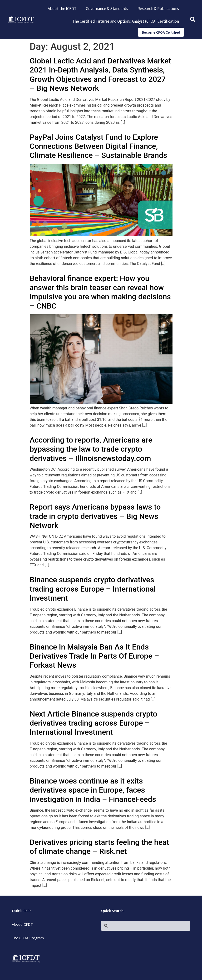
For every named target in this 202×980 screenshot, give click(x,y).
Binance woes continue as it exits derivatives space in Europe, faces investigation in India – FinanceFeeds (93, 790)
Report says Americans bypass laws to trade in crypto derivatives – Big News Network (95, 516)
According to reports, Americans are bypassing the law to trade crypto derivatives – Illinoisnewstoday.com (91, 449)
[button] (193, 20)
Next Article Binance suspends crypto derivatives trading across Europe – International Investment (94, 723)
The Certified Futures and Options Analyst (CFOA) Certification (126, 21)
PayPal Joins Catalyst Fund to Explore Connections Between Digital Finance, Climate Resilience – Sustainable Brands (99, 146)
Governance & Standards (107, 9)
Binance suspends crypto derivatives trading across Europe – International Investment (93, 589)
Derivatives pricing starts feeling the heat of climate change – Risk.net (99, 847)
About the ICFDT (62, 9)
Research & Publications (158, 9)
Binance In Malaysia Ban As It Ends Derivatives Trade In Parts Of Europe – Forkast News (94, 656)
